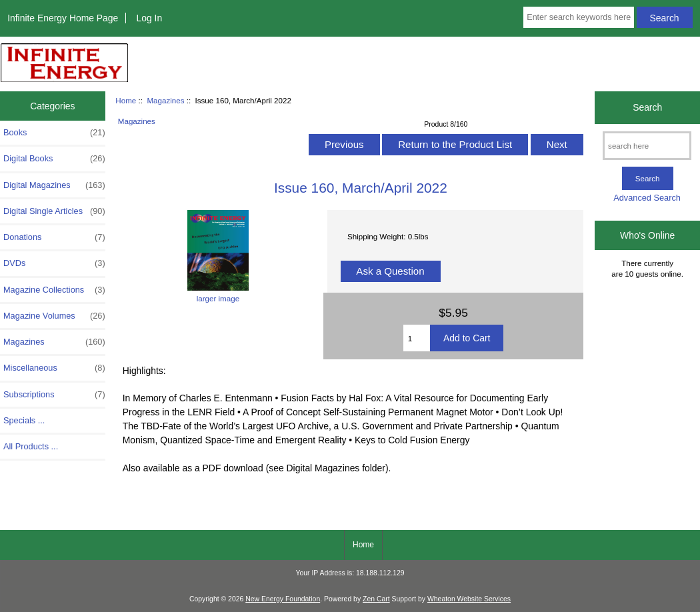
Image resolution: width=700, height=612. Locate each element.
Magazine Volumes (54, 316)
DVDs (54, 263)
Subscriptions (54, 395)
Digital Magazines (54, 185)
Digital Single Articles (54, 211)
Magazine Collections (54, 290)
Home (126, 100)
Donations (54, 237)
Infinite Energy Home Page (63, 18)
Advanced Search (647, 198)
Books (54, 133)
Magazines (165, 100)
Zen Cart (376, 599)
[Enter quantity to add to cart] (417, 338)
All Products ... (31, 446)
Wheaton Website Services (469, 599)
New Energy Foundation (283, 599)
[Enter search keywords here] (578, 17)
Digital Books (54, 159)
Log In (149, 18)
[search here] (647, 146)
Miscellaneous (54, 368)
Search (647, 107)
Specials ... (24, 420)
